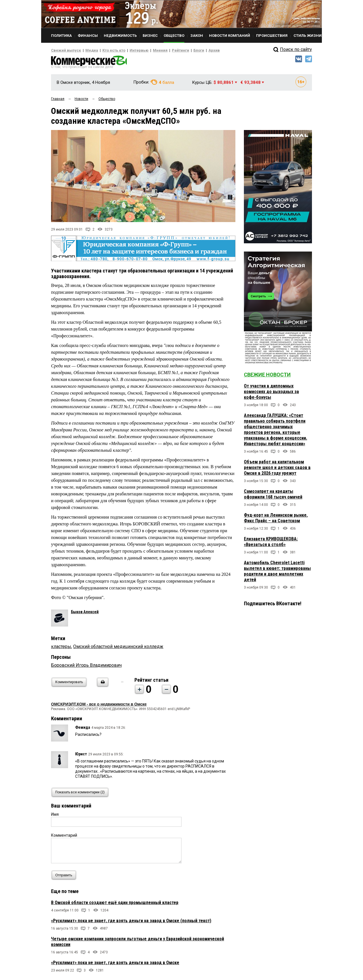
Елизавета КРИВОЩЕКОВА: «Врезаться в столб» (271, 543)
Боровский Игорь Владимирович (86, 667)
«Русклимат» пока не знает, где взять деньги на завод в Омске (115, 965)
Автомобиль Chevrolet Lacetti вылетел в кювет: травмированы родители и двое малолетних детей (277, 573)
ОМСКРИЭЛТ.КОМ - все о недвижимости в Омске (99, 706)
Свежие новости (267, 376)
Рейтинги (164, 50)
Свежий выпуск (64, 50)
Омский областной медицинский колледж (118, 648)
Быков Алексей (85, 614)
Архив (194, 50)
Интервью (128, 50)
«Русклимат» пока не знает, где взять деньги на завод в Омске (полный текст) (131, 923)
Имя (55, 816)
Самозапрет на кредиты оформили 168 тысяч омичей (273, 496)
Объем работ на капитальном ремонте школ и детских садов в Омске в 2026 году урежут (277, 469)
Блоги (181, 50)
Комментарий (64, 837)
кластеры (61, 648)
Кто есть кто (106, 50)
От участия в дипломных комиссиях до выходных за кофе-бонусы (271, 393)
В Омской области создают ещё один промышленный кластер (115, 905)
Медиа (86, 50)
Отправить (65, 877)
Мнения (146, 50)
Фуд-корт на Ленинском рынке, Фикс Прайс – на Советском (276, 520)
